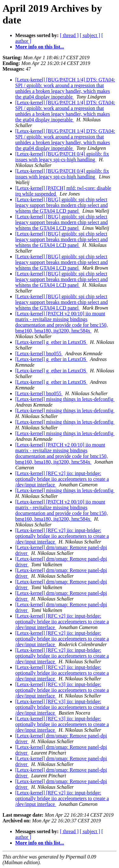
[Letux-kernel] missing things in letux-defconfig (65, 399)
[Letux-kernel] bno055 (39, 354)
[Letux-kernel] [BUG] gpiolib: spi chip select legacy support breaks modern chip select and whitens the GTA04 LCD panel (61, 205)
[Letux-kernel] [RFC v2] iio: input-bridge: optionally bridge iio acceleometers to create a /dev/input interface (62, 479)
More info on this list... (40, 47)
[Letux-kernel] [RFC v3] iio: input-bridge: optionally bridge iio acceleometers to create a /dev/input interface (62, 690)
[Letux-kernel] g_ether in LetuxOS (51, 342)
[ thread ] (69, 35)
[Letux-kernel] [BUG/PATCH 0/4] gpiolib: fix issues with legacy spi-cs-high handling (62, 157)
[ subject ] (90, 35)
